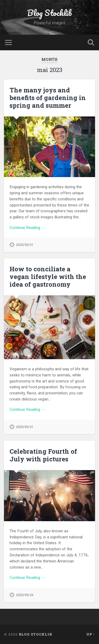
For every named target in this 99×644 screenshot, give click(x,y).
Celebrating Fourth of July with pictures (43, 455)
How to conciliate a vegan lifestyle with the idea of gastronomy (48, 277)
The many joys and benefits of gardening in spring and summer (48, 98)
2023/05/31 (25, 245)
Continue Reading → (27, 228)
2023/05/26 (25, 595)
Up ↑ (91, 634)
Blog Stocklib (49, 13)
